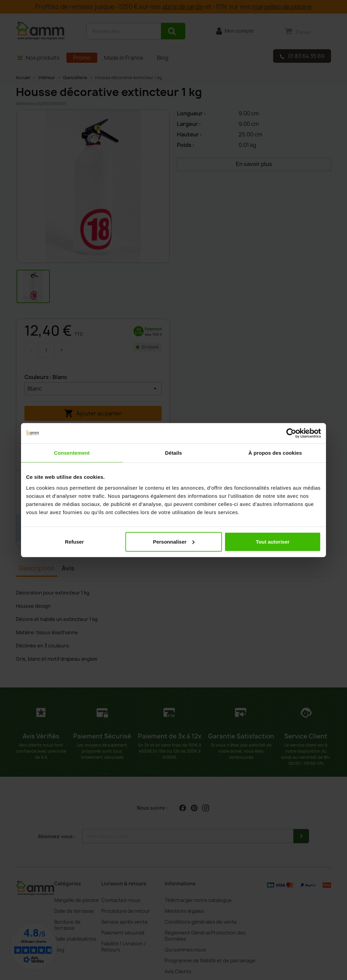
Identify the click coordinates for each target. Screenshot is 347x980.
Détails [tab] (173, 453)
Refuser (75, 541)
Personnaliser (174, 541)
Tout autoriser (273, 541)
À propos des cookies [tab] (275, 453)
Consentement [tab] (72, 453)
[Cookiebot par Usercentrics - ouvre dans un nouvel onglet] (291, 433)
